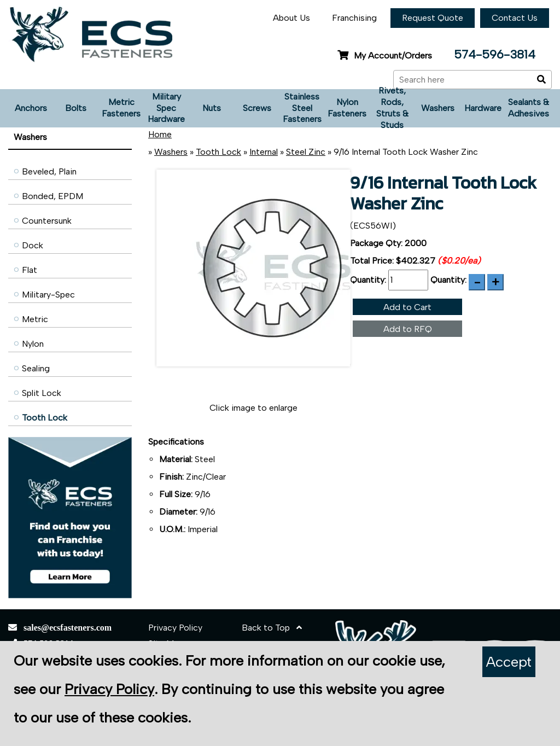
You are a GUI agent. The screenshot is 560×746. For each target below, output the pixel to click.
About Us (291, 18)
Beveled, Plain (49, 171)
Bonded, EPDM (52, 196)
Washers (438, 108)
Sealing (36, 368)
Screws (257, 108)
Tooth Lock (45, 418)
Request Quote (433, 18)
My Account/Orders (385, 55)
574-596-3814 (495, 54)
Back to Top (272, 628)
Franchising (354, 18)
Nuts (212, 108)
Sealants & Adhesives (529, 108)
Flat (30, 270)
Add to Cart (407, 307)
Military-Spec (48, 295)
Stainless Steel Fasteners (302, 108)
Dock (33, 245)
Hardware (483, 108)
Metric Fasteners (121, 108)
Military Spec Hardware (166, 108)
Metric (35, 319)
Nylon (33, 344)
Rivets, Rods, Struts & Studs (392, 108)
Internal (264, 152)
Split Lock (42, 393)
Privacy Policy (175, 628)
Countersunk (47, 221)
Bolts (76, 108)
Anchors (31, 108)
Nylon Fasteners (347, 108)
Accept (509, 662)
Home (160, 134)
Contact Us (515, 18)
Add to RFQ (408, 329)
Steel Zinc (306, 152)
